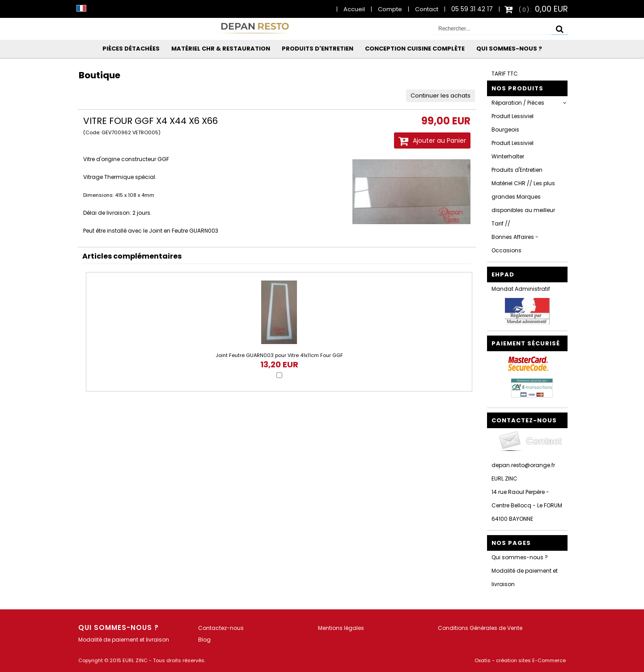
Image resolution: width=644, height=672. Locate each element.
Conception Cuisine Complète (415, 49)
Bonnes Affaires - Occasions (515, 244)
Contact (427, 9)
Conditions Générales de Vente (480, 628)
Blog (204, 640)
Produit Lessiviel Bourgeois (513, 123)
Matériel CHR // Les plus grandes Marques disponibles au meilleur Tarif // (523, 203)
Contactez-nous (221, 628)
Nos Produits (517, 88)
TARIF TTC (505, 74)
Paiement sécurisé (526, 343)
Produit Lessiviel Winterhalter (513, 150)
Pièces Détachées (131, 49)
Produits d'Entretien (318, 49)
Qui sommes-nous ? (509, 49)
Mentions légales (341, 628)
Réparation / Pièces (518, 103)
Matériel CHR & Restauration (221, 49)
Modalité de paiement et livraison (525, 577)
